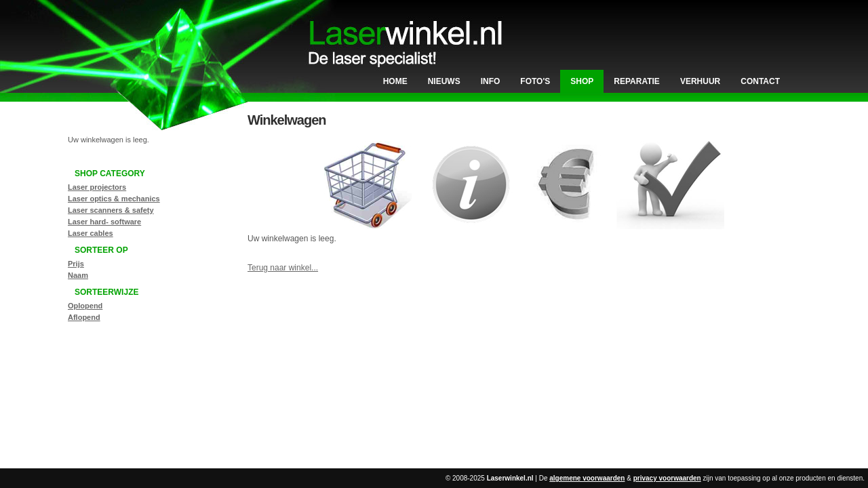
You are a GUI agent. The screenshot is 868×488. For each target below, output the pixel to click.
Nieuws (444, 81)
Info (491, 81)
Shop (582, 81)
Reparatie (637, 81)
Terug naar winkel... (283, 268)
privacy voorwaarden (667, 478)
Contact (760, 81)
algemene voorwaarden (587, 478)
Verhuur (700, 81)
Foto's (535, 81)
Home (395, 81)
